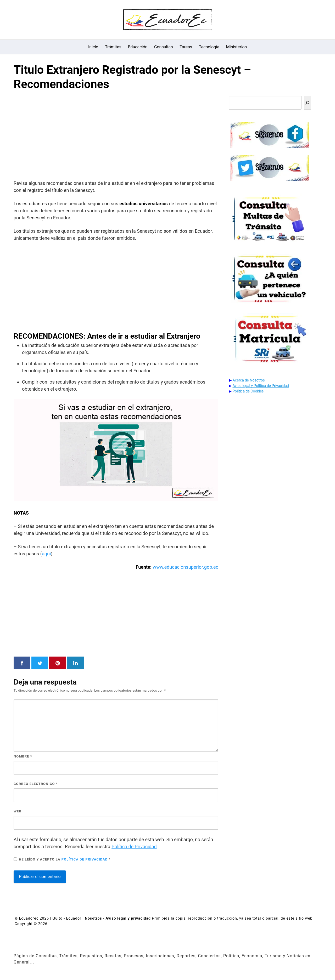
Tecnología (209, 47)
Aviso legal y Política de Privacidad (261, 386)
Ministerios (236, 47)
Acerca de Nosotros (249, 380)
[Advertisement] (116, 136)
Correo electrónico (36, 784)
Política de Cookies (248, 391)
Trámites (113, 47)
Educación (138, 47)
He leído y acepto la (62, 859)
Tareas (186, 47)
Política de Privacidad (134, 847)
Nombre (23, 756)
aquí (46, 554)
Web (18, 811)
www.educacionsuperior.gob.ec (185, 567)
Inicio (93, 47)
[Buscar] (308, 103)
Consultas (164, 47)
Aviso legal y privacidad (128, 918)
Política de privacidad (85, 859)
